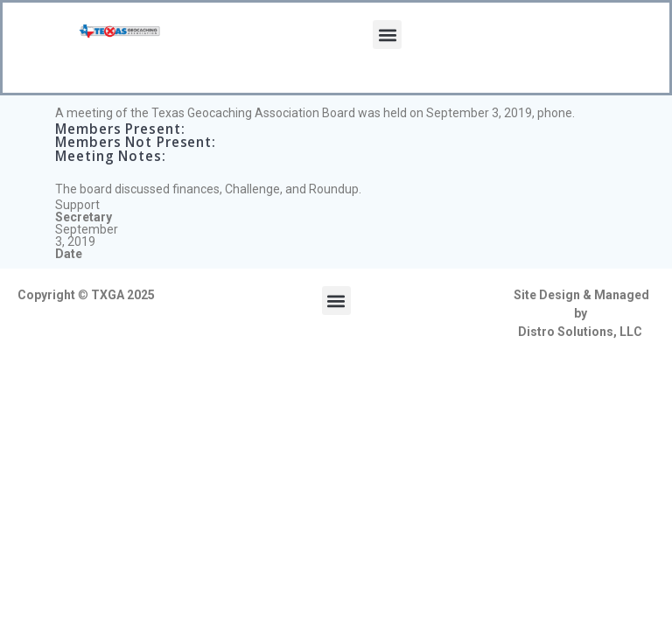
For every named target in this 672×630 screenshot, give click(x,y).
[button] (387, 35)
